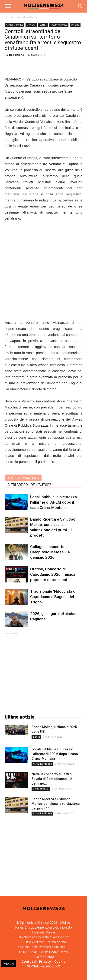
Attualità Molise (27, 17)
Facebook (48, 966)
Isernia (43, 25)
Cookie (60, 962)
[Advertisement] (43, 271)
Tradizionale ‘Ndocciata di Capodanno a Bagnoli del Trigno (53, 597)
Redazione (16, 55)
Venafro (75, 25)
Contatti (29, 962)
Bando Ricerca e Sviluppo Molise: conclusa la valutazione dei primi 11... (56, 804)
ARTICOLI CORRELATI (23, 478)
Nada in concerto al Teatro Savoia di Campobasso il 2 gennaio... (52, 779)
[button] (81, 6)
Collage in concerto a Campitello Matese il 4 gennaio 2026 (50, 552)
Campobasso (41, 789)
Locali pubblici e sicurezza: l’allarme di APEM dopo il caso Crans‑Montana (54, 502)
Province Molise (59, 25)
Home (9, 17)
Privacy (45, 962)
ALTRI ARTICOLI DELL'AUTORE (29, 485)
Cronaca (31, 25)
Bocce (36, 737)
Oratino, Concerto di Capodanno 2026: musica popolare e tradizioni (53, 574)
